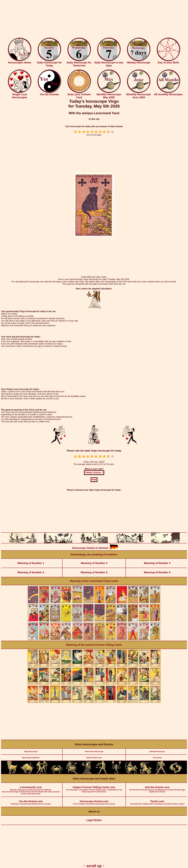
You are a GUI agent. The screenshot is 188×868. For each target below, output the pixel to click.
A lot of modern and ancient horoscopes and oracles (94, 801)
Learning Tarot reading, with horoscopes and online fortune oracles (157, 801)
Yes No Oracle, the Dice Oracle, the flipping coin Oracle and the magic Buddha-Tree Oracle (157, 788)
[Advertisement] (94, 19)
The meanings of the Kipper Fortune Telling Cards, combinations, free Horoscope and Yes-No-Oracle (94, 788)
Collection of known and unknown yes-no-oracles (31, 801)
